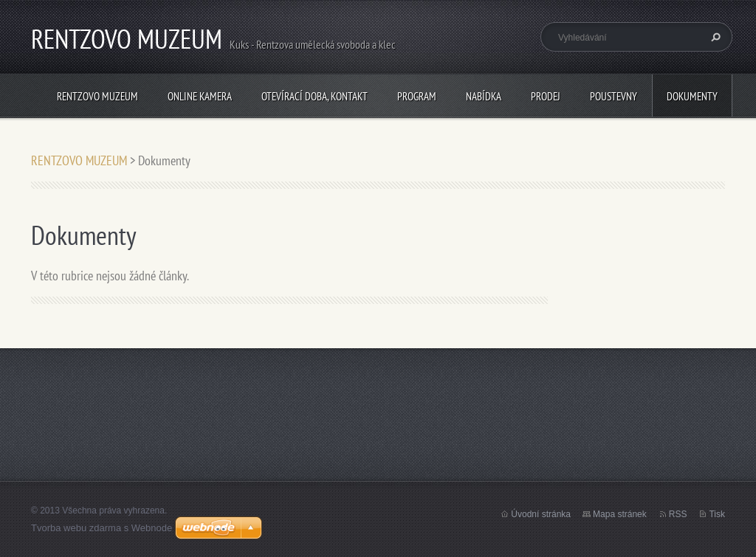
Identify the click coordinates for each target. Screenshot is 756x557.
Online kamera (200, 96)
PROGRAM (417, 96)
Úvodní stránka (541, 514)
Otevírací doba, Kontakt (315, 96)
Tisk (717, 514)
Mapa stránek (620, 514)
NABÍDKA (484, 96)
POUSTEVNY (614, 96)
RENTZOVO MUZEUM (97, 96)
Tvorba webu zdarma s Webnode (102, 528)
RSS (678, 514)
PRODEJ (546, 96)
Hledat (714, 37)
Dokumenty (692, 96)
